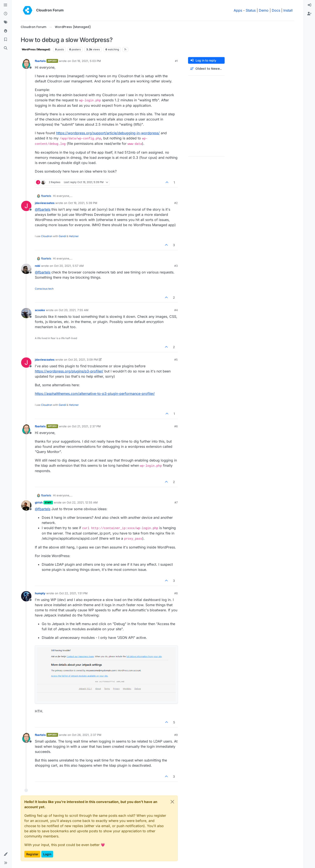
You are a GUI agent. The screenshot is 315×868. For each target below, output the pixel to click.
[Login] (309, 5)
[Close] (172, 802)
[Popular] (6, 31)
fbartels (40, 61)
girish (39, 502)
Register (32, 854)
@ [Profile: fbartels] (43, 209)
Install (288, 10)
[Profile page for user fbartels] (26, 64)
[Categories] (6, 5)
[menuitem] (309, 5)
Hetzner (74, 236)
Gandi (62, 236)
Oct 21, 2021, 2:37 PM (86, 426)
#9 (176, 735)
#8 (176, 593)
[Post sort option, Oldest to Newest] (206, 69)
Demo (264, 10)
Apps (238, 10)
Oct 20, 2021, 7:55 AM (74, 310)
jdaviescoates (45, 203)
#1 (176, 61)
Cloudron (47, 236)
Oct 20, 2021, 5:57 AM (69, 266)
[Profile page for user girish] (26, 505)
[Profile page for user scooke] (26, 313)
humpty (40, 593)
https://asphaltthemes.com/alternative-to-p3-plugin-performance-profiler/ (95, 394)
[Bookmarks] (6, 40)
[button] (6, 854)
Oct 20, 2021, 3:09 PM (83, 360)
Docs (276, 10)
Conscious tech (44, 289)
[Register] (309, 14)
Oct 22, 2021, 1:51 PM (73, 593)
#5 (176, 360)
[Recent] (6, 14)
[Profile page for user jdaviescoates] (26, 206)
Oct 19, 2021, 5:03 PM (86, 61)
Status (251, 10)
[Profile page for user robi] (26, 269)
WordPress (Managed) (36, 49)
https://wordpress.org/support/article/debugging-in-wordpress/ (108, 133)
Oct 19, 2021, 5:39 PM (83, 203)
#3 (176, 266)
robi (38, 266)
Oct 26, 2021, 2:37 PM (87, 735)
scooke (40, 310)
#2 (176, 203)
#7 (176, 502)
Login (47, 854)
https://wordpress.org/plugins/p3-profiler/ (69, 371)
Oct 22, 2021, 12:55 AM (82, 502)
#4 (176, 310)
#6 (176, 426)
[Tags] (6, 22)
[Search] (6, 48)
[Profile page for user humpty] (26, 596)
